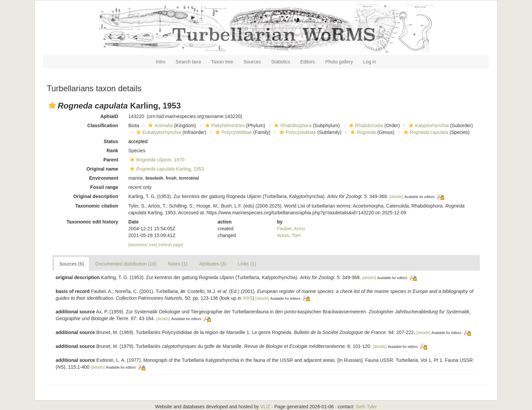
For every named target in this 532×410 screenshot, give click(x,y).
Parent (111, 160)
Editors (308, 62)
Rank (112, 151)
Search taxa (188, 62)
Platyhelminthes (224, 125)
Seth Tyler (366, 407)
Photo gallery (339, 62)
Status (111, 141)
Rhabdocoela (365, 125)
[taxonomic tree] (143, 245)
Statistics (281, 62)
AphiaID (109, 116)
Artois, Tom (289, 235)
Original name (102, 169)
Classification (103, 125)
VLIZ (265, 407)
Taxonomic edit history (92, 222)
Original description (96, 196)
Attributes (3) (213, 264)
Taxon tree (222, 62)
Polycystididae (233, 132)
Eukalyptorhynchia (158, 132)
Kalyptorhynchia (428, 125)
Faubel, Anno (291, 229)
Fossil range (104, 187)
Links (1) (247, 264)
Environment (104, 178)
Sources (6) (72, 264)
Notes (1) (178, 264)
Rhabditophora (292, 125)
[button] (52, 105)
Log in (369, 62)
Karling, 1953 (166, 169)
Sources (252, 62)
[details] (396, 197)
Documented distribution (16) (126, 264)
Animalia (160, 125)
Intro (161, 62)
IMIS (248, 298)
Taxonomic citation (97, 206)
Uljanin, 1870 (156, 160)
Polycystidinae (297, 132)
